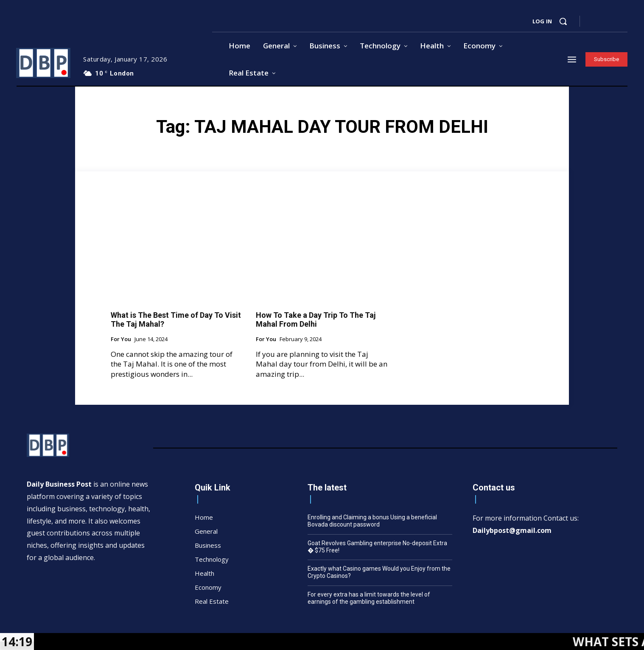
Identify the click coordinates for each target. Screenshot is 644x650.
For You (121, 339)
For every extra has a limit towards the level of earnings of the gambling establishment (369, 598)
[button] (563, 21)
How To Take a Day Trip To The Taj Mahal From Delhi (316, 320)
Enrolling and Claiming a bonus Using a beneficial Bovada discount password (372, 521)
